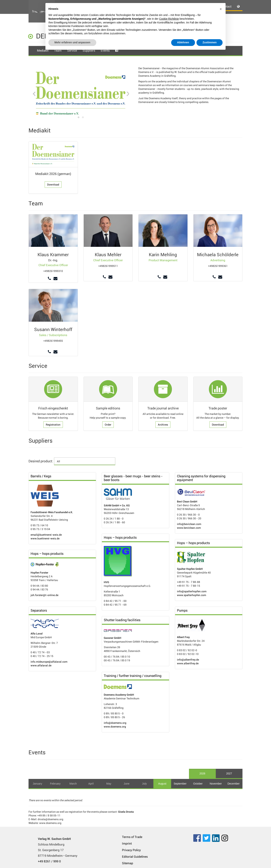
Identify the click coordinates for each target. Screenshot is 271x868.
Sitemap (128, 863)
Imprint (127, 844)
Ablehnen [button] (183, 42)
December (234, 784)
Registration (53, 425)
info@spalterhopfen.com (192, 591)
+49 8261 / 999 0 (49, 861)
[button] (221, 9)
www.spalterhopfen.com (192, 595)
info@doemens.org (115, 723)
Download (53, 185)
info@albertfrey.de (188, 660)
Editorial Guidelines (135, 857)
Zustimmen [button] (210, 42)
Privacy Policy (131, 850)
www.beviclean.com (189, 528)
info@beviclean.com (189, 524)
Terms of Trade (132, 837)
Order (108, 425)
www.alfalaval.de (41, 665)
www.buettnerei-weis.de (45, 538)
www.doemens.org (115, 727)
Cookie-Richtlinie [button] (169, 19)
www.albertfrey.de (188, 663)
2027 (229, 773)
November (216, 784)
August (162, 784)
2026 (202, 773)
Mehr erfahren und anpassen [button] (72, 42)
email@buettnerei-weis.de (46, 535)
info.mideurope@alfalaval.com (49, 662)
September (180, 784)
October (198, 784)
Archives (163, 425)
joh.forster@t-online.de (44, 595)
